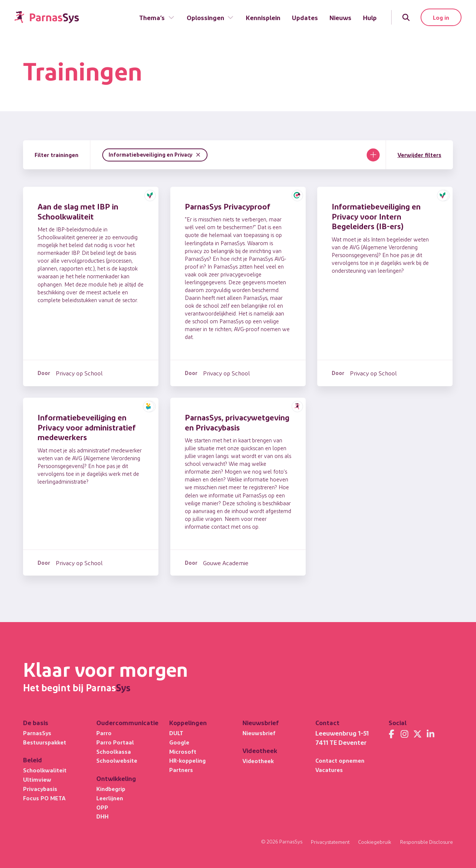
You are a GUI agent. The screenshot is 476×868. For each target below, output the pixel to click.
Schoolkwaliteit (45, 770)
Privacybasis (40, 789)
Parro (104, 733)
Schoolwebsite (117, 760)
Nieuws (340, 17)
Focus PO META (44, 798)
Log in (441, 17)
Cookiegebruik (375, 842)
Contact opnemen (340, 760)
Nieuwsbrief (259, 733)
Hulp (370, 17)
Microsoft (183, 751)
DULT (176, 733)
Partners (181, 770)
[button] (150, 195)
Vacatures (329, 770)
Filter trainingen (57, 155)
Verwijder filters (419, 155)
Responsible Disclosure (427, 842)
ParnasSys (37, 733)
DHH (102, 816)
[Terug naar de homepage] (47, 17)
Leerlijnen (110, 798)
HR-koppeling (187, 760)
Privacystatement (330, 842)
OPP (102, 807)
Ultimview (37, 779)
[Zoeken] (406, 17)
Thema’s (157, 17)
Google (179, 742)
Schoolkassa (114, 751)
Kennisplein (263, 17)
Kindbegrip (111, 789)
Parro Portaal (115, 742)
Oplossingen (210, 17)
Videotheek (258, 761)
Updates (305, 17)
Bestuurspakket (45, 742)
